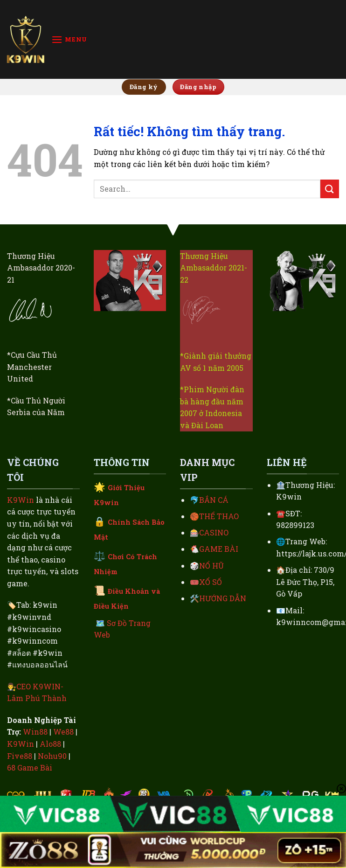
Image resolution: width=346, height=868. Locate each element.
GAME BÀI (219, 549)
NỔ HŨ (211, 566)
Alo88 (50, 744)
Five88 (20, 756)
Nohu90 (52, 756)
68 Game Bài (30, 767)
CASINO (214, 532)
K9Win (21, 500)
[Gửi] (330, 189)
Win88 (35, 732)
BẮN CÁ (214, 500)
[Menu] (69, 39)
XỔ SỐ (211, 582)
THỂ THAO (219, 516)
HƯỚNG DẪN (223, 598)
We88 (63, 732)
